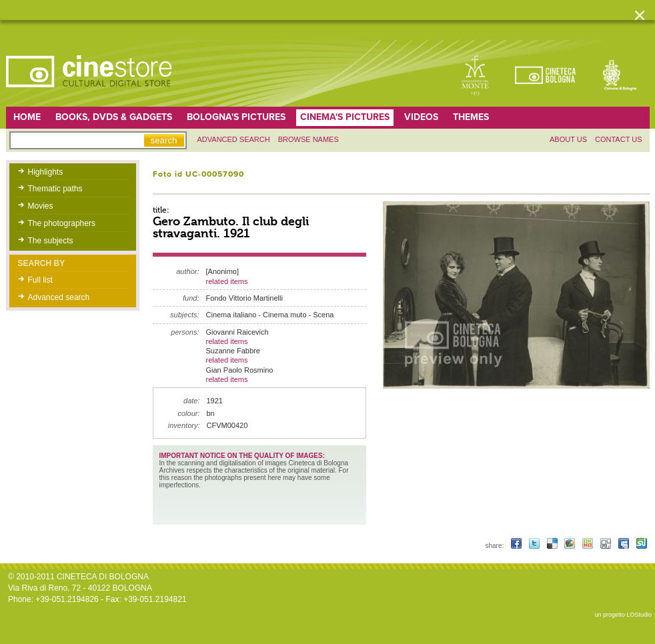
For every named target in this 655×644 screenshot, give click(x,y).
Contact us (619, 139)
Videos (421, 117)
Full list (40, 280)
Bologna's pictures (236, 117)
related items (227, 281)
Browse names (308, 139)
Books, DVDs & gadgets (114, 117)
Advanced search (234, 139)
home (27, 117)
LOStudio (639, 615)
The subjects (51, 241)
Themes (471, 117)
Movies (41, 206)
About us (568, 139)
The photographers (62, 223)
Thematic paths (55, 189)
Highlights (46, 172)
